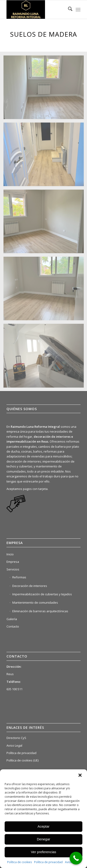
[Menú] (78, 10)
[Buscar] (68, 10)
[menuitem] (68, 10)
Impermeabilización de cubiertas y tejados (42, 594)
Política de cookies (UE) (23, 760)
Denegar (44, 839)
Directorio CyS (16, 738)
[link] (16, 512)
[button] (80, 775)
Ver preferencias (43, 852)
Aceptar (44, 826)
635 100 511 (14, 689)
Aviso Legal (14, 745)
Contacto (13, 626)
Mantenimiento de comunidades (35, 602)
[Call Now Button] (76, 858)
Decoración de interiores (30, 586)
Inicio (10, 554)
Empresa (13, 562)
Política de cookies (19, 862)
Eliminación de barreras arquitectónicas (40, 611)
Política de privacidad (48, 862)
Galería (12, 619)
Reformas (19, 577)
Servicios (13, 569)
